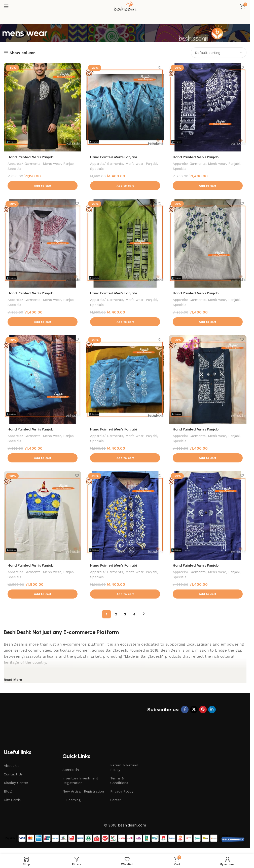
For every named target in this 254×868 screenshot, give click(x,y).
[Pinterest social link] (203, 709)
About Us (12, 766)
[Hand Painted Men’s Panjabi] (43, 107)
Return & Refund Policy (124, 767)
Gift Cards (12, 800)
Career (116, 800)
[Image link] (44, 722)
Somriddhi (71, 770)
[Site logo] (125, 6)
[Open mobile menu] (6, 6)
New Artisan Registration (83, 792)
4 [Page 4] (134, 614)
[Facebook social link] (185, 709)
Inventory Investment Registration (80, 780)
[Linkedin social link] (212, 709)
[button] (43, 186)
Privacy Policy (122, 792)
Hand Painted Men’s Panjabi (32, 157)
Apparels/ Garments (25, 164)
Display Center (16, 783)
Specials (29, 169)
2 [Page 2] (116, 614)
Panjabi (14, 169)
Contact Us (13, 774)
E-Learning (71, 800)
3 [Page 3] (125, 614)
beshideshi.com (132, 825)
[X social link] (194, 709)
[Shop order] (219, 53)
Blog (8, 792)
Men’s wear (54, 164)
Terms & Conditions (119, 780)
